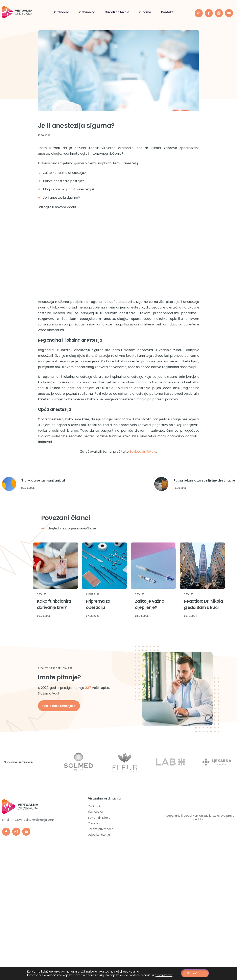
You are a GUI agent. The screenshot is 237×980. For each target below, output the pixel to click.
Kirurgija (93, 594)
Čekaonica (50, 12)
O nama (107, 12)
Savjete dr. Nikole (143, 452)
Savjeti (42, 594)
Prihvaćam (195, 973)
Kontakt (129, 12)
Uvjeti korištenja (99, 835)
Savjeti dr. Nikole (79, 12)
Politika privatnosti (101, 829)
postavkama (164, 975)
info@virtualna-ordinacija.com (32, 820)
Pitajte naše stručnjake (59, 706)
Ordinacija (24, 12)
